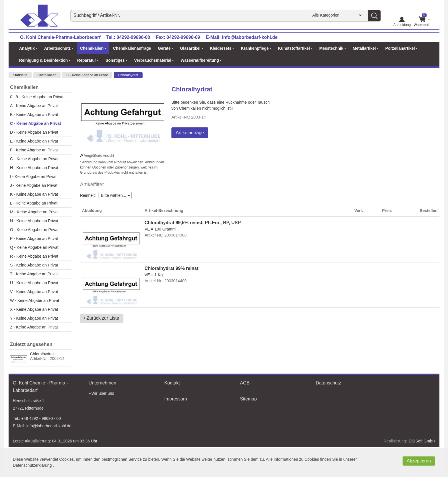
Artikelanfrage (190, 133)
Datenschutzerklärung (32, 465)
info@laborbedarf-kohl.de (250, 37)
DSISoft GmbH (422, 441)
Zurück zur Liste (103, 318)
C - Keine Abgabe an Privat (87, 75)
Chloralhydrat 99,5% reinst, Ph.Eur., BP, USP (193, 223)
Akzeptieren (419, 461)
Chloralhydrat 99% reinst (172, 268)
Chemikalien (47, 75)
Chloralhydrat (128, 75)
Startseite (20, 75)
